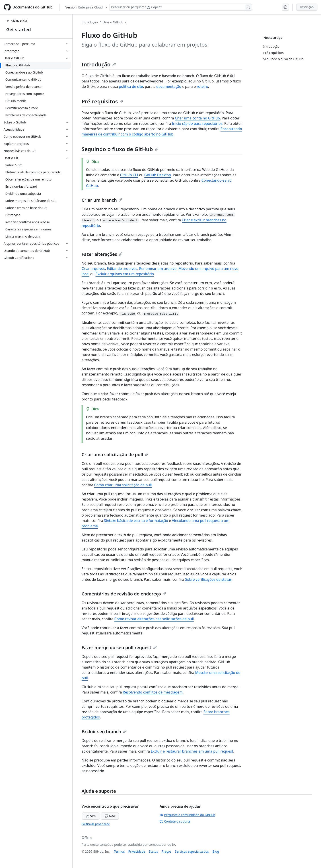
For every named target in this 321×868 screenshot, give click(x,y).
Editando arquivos (122, 269)
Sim (91, 816)
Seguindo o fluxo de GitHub (120, 149)
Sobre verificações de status (208, 579)
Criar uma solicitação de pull (115, 455)
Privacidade (137, 851)
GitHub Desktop (158, 175)
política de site (131, 86)
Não (110, 816)
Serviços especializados (192, 851)
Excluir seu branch (104, 732)
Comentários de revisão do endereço (124, 594)
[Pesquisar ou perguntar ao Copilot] (181, 7)
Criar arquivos (93, 269)
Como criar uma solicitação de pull (123, 485)
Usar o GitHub (113, 22)
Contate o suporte (175, 821)
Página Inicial (17, 21)
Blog (216, 851)
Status (153, 851)
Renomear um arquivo (158, 269)
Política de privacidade (96, 824)
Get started (19, 30)
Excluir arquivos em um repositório (125, 274)
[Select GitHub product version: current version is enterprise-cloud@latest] (86, 7)
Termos (119, 851)
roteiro (203, 86)
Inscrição (307, 7)
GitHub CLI (129, 175)
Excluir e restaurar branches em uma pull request (192, 751)
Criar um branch (102, 200)
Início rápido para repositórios (197, 123)
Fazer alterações (102, 254)
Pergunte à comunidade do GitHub (187, 815)
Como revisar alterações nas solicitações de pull (154, 619)
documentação (169, 86)
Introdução (90, 22)
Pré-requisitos (102, 101)
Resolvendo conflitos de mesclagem (153, 692)
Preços (167, 851)
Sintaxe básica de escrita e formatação (136, 521)
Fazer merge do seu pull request (119, 647)
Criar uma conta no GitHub (198, 118)
